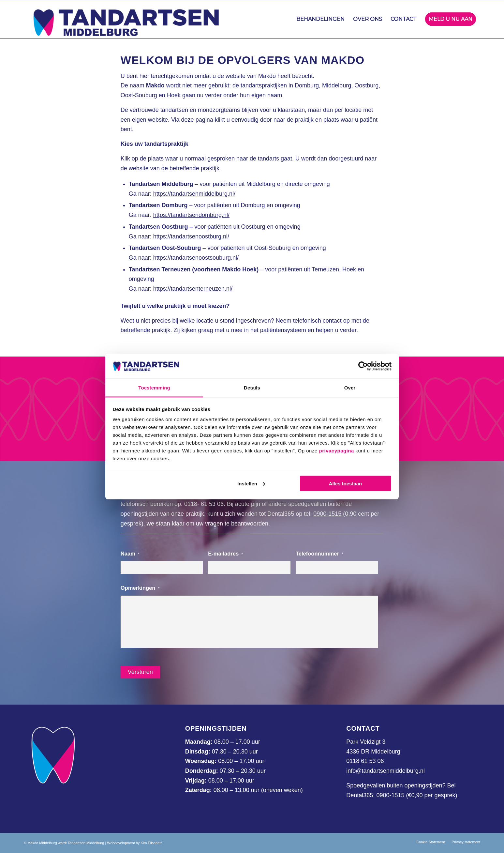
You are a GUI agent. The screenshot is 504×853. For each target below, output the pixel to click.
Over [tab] (350, 388)
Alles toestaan (346, 483)
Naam (130, 554)
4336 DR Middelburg (373, 752)
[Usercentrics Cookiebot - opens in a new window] (363, 366)
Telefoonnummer (319, 554)
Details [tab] (252, 388)
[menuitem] (320, 19)
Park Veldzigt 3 (366, 742)
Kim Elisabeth (151, 843)
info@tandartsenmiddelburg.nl (385, 771)
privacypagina (336, 451)
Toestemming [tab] (154, 388)
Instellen (251, 483)
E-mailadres (225, 554)
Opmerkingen (140, 588)
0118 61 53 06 (365, 761)
